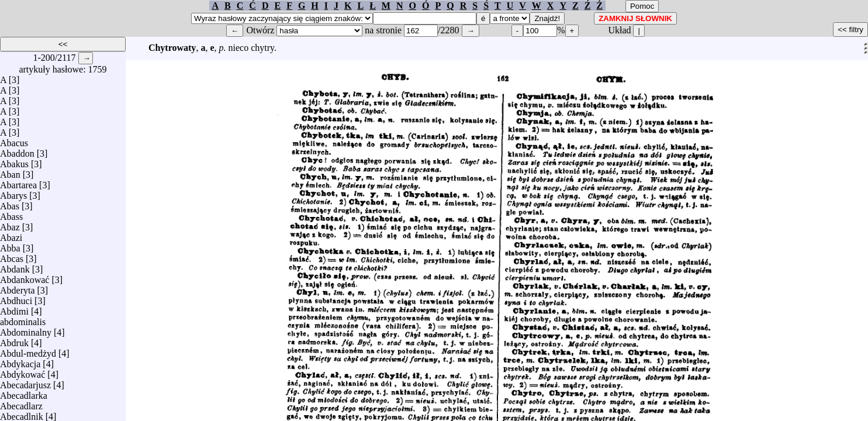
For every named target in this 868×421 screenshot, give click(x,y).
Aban (10, 172)
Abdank (15, 266)
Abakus (14, 161)
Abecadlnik (22, 414)
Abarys (13, 193)
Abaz (10, 224)
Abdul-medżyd (28, 351)
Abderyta (18, 287)
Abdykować (23, 372)
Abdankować (25, 277)
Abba (10, 245)
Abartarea (18, 182)
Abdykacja (20, 361)
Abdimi (14, 308)
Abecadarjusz (25, 382)
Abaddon (17, 151)
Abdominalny (26, 329)
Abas (10, 203)
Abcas (12, 256)
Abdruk (14, 340)
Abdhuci (16, 298)
